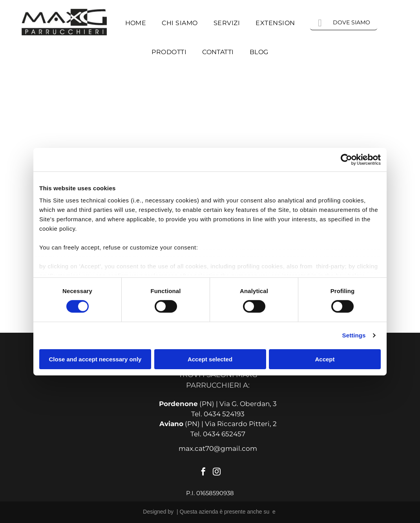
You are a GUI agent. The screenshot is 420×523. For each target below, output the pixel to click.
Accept (325, 359)
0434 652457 (224, 434)
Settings (354, 335)
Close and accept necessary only (95, 359)
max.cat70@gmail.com (218, 448)
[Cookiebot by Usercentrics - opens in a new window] (346, 159)
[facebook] (203, 473)
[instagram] (217, 473)
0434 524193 (224, 414)
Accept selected (210, 359)
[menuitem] (136, 23)
